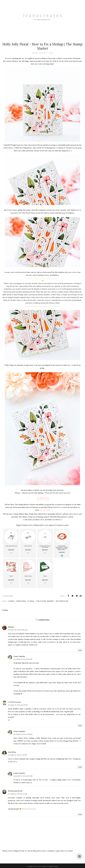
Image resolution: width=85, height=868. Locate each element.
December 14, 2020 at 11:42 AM (18, 630)
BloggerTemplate (54, 866)
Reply (80, 650)
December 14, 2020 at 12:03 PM (18, 705)
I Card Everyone (14, 702)
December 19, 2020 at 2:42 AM (18, 794)
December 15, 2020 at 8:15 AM (23, 734)
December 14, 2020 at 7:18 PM (17, 755)
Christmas (21, 601)
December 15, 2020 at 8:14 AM (23, 659)
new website (44, 510)
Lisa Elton (12, 752)
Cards (11, 601)
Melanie (11, 627)
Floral (31, 601)
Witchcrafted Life (15, 791)
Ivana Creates (37, 866)
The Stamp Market (45, 601)
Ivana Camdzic (19, 656)
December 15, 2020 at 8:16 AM (23, 776)
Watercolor (62, 601)
